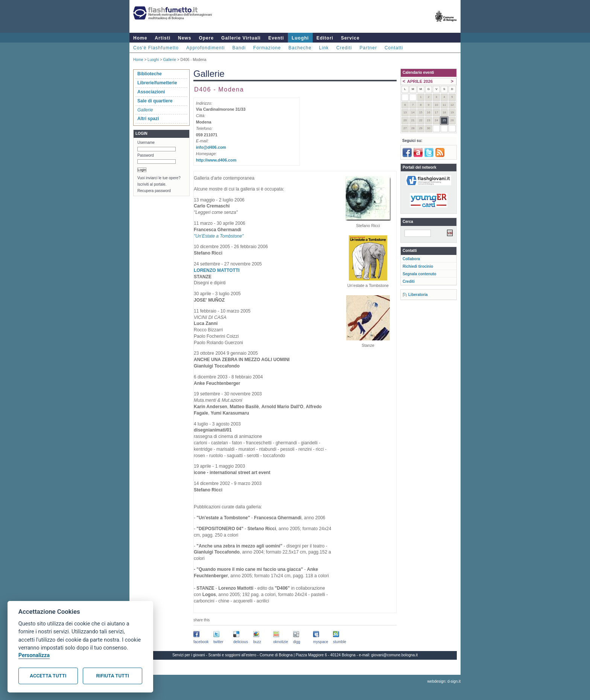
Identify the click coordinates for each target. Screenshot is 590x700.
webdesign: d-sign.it (444, 681)
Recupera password (154, 191)
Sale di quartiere (155, 101)
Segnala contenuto (419, 274)
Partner (368, 48)
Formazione (267, 48)
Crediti (344, 48)
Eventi (276, 38)
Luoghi (300, 38)
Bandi (239, 48)
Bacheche (300, 48)
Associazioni (151, 92)
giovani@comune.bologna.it (395, 655)
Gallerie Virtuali (241, 38)
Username (146, 143)
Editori (325, 38)
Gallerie (170, 60)
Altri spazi (148, 119)
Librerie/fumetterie (157, 83)
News (185, 38)
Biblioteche (150, 74)
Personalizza (34, 655)
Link (324, 48)
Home (140, 38)
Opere (206, 38)
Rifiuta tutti (113, 676)
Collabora (411, 259)
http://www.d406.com (216, 160)
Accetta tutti (48, 676)
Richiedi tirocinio (418, 266)
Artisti (163, 38)
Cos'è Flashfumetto (156, 48)
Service (350, 38)
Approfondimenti (205, 48)
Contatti (394, 48)
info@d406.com (211, 147)
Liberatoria (418, 295)
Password (146, 155)
